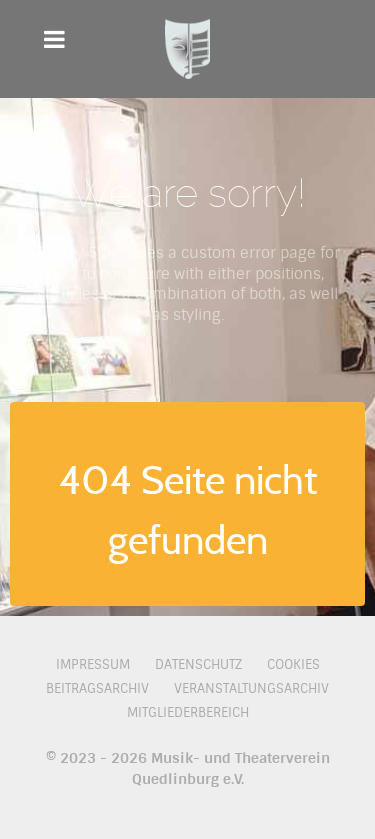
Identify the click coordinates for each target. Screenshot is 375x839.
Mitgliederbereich (188, 712)
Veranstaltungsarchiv (251, 688)
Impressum (93, 664)
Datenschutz (198, 664)
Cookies (293, 664)
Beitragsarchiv (97, 688)
